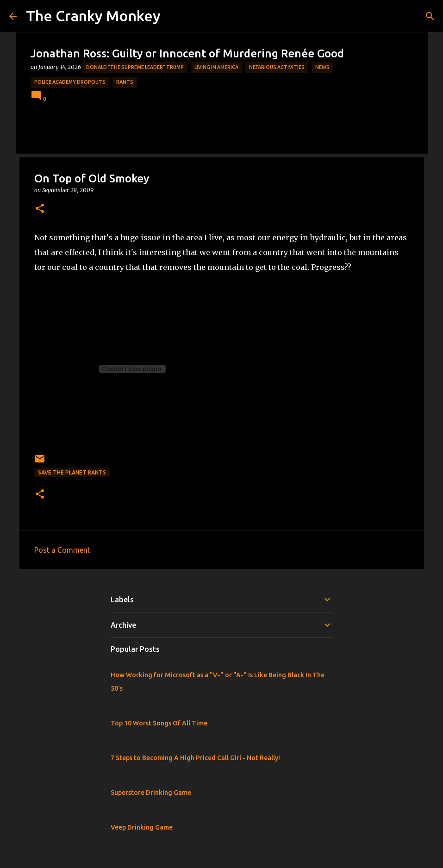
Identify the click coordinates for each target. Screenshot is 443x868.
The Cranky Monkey (93, 16)
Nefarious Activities (277, 67)
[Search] (430, 16)
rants (125, 82)
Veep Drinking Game (142, 827)
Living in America (216, 67)
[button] (40, 209)
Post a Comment (62, 550)
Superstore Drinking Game (151, 793)
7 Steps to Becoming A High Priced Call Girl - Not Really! (195, 758)
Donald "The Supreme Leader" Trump (135, 67)
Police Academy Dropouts (70, 82)
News (322, 67)
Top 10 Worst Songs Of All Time (159, 723)
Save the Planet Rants (72, 472)
